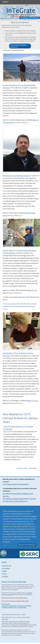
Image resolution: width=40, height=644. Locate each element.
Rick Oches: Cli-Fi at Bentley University (17, 176)
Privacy (4, 574)
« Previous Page (21, 468)
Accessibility (6, 568)
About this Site (7, 566)
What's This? (5, 619)
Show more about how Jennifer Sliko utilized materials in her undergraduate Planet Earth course (19, 306)
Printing (4, 571)
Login (27, 5)
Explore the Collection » (27, 545)
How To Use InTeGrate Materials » (18, 46)
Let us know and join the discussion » (16, 484)
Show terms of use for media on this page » (15, 601)
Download (24, 18)
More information (6, 604)
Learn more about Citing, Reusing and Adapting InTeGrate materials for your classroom (16, 607)
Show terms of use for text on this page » (15, 598)
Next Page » (33, 468)
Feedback (5, 576)
